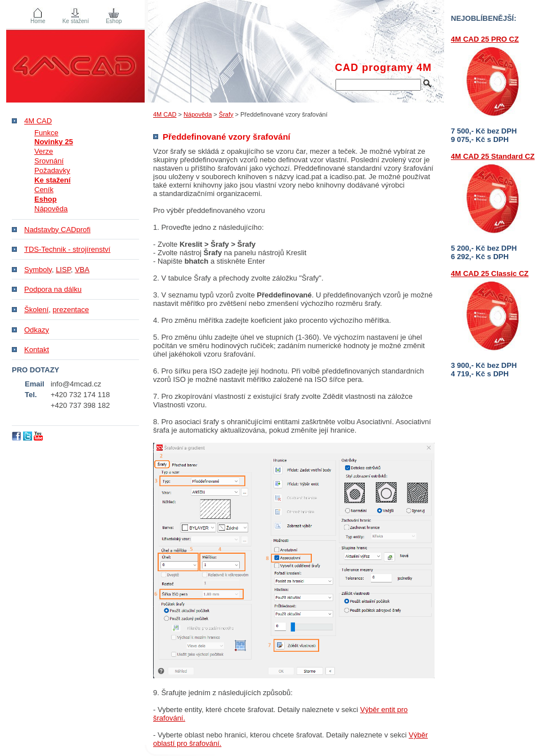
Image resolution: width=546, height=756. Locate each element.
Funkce (46, 133)
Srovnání (49, 161)
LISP (63, 270)
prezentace (71, 310)
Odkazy (37, 330)
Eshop (114, 21)
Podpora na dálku (53, 289)
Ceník (44, 190)
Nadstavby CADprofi (57, 230)
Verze (44, 151)
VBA (82, 270)
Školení (36, 310)
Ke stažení (76, 21)
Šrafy (226, 114)
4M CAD (165, 114)
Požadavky (52, 170)
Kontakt (37, 350)
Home (38, 21)
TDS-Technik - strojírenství (67, 249)
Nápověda (198, 114)
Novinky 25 (54, 142)
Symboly (38, 270)
